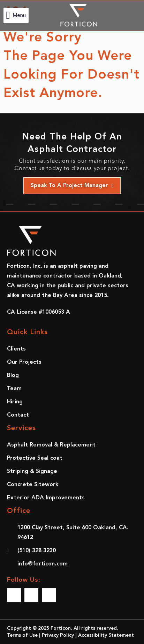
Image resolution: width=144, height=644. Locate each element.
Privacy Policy (58, 635)
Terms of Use (22, 635)
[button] (16, 15)
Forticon (61, 628)
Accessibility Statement (106, 635)
